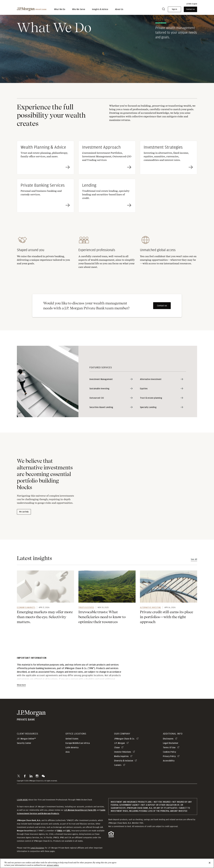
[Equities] (163, 390)
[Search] (163, 9)
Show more (21, 686)
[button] (19, 777)
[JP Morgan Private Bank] (31, 716)
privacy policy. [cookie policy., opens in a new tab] (53, 866)
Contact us (162, 307)
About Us (119, 9)
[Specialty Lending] (163, 408)
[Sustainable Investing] (112, 390)
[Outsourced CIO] (112, 399)
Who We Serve (79, 9)
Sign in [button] (174, 9)
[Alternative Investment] (163, 380)
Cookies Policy (169, 753)
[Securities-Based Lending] (112, 408)
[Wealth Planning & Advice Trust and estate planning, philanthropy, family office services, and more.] (45, 159)
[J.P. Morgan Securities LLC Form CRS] (80, 811)
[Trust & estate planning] (163, 399)
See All (194, 560)
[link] (45, 588)
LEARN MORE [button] (22, 801)
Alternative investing (150, 608)
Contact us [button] (190, 9)
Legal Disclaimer (37, 849)
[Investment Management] (112, 380)
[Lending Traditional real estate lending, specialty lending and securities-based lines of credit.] (107, 197)
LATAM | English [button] (192, 4)
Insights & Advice (100, 9)
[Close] (210, 863)
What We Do (60, 9)
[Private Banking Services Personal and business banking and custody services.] (45, 197)
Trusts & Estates (86, 608)
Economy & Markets (26, 608)
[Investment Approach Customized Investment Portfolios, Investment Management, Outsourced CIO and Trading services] (107, 159)
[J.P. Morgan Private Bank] (32, 9)
